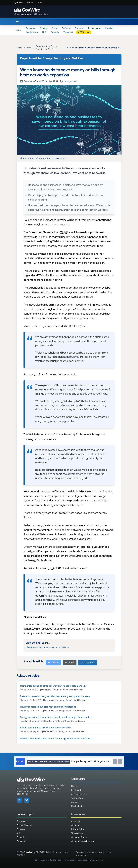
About (40, 3)
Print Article (27, 158)
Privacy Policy (78, 829)
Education (21, 837)
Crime (54, 28)
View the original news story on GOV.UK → (47, 648)
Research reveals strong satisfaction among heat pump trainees (55, 696)
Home (18, 3)
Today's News (78, 798)
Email (70, 663)
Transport (68, 32)
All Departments (79, 794)
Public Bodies (78, 806)
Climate (43, 28)
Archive (75, 802)
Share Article (43, 158)
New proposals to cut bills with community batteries (48, 707)
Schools (55, 32)
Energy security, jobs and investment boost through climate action (56, 717)
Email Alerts (77, 790)
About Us (76, 821)
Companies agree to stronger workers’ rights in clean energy (53, 686)
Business (30, 28)
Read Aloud (59, 158)
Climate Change (24, 825)
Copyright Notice (79, 837)
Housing (109, 28)
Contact (30, 3)
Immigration (32, 32)
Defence (66, 28)
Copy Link (88, 663)
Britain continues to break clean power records (45, 728)
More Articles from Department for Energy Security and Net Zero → (57, 739)
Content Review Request (83, 841)
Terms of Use (77, 833)
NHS (44, 32)
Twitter (53, 663)
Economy (79, 28)
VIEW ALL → (84, 32)
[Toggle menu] (17, 22)
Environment (94, 28)
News (29, 48)
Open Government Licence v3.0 (91, 860)
